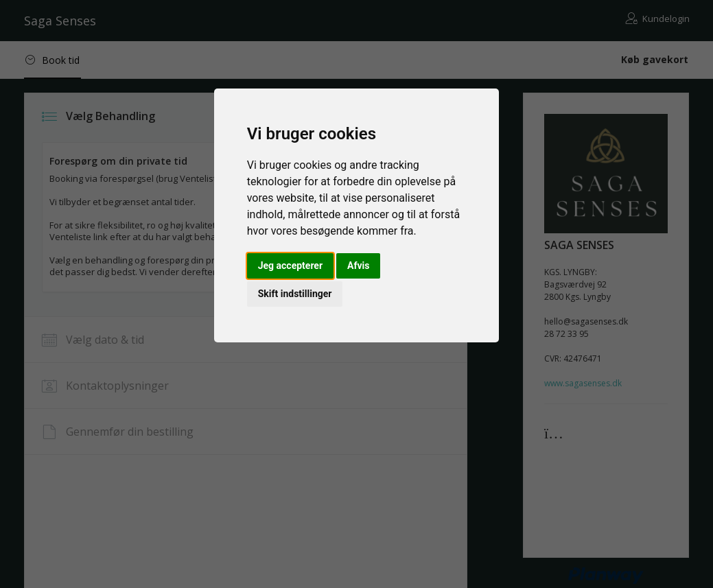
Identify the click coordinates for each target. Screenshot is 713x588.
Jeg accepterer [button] (290, 266)
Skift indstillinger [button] (295, 294)
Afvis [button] (358, 266)
